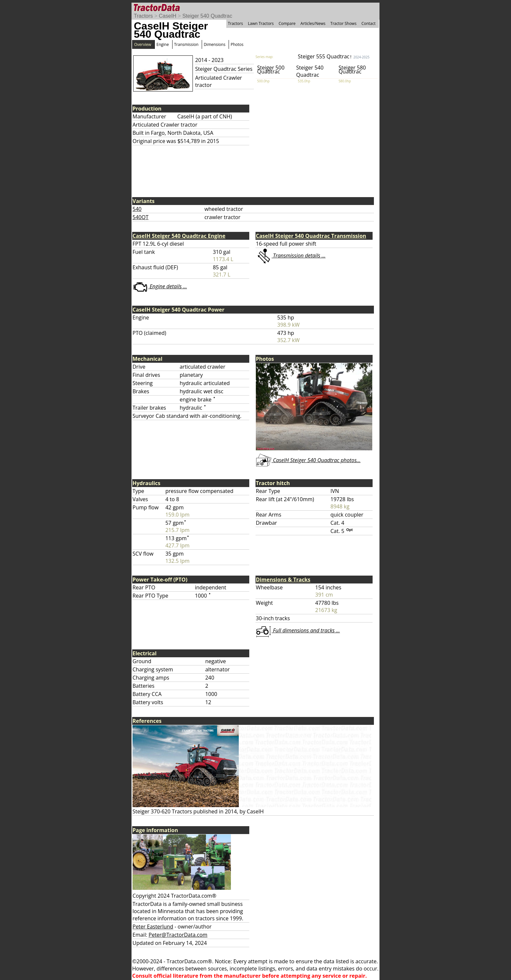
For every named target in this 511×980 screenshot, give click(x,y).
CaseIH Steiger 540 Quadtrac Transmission (311, 236)
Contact (368, 23)
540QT (141, 217)
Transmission (186, 44)
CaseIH (167, 16)
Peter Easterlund (153, 927)
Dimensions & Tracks (283, 580)
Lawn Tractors (261, 23)
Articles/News (313, 23)
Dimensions (215, 44)
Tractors (143, 16)
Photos (237, 44)
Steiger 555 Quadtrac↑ (334, 56)
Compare (287, 23)
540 (137, 209)
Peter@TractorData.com (178, 935)
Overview (143, 44)
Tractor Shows (343, 23)
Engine (163, 44)
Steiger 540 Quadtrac (207, 16)
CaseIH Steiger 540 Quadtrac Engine (179, 236)
